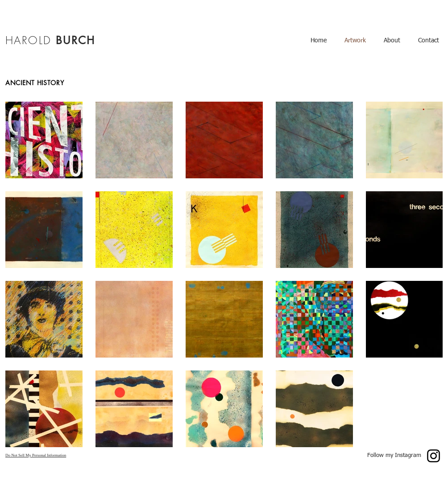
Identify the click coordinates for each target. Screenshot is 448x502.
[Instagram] (433, 456)
